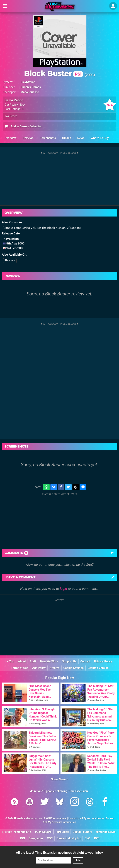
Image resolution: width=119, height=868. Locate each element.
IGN (22, 838)
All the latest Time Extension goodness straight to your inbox (60, 852)
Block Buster (54, 73)
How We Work (49, 661)
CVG (87, 838)
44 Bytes (85, 818)
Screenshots (48, 138)
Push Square (43, 832)
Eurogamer (36, 838)
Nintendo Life (22, 832)
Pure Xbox (62, 832)
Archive (54, 668)
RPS (97, 838)
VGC (50, 838)
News (81, 138)
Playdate (10, 260)
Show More (59, 779)
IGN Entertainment (56, 818)
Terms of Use (20, 668)
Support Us (69, 661)
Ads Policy (39, 668)
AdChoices (98, 818)
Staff (33, 661)
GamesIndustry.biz (69, 838)
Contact (85, 661)
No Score (11, 116)
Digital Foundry (82, 832)
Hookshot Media (23, 818)
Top (11, 661)
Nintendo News (106, 832)
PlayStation (28, 82)
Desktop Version (98, 668)
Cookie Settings (73, 668)
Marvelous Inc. (30, 92)
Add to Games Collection (23, 127)
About (22, 661)
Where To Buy (100, 138)
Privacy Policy (103, 661)
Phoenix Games (31, 87)
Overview (10, 138)
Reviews (28, 138)
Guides (67, 138)
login (63, 589)
